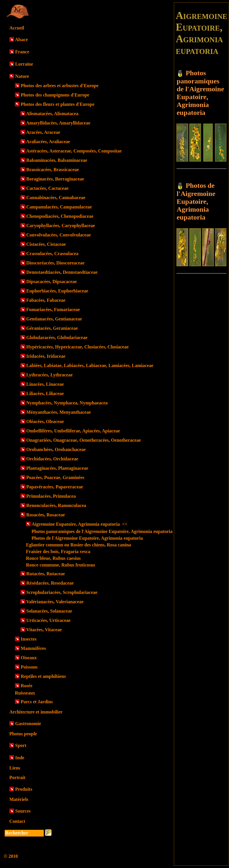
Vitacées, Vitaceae (44, 630)
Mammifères (33, 648)
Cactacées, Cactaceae (47, 188)
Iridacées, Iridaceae (46, 356)
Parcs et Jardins (37, 702)
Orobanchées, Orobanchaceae (56, 449)
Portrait (17, 777)
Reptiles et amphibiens (43, 676)
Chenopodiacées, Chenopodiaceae (60, 216)
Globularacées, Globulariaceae (57, 337)
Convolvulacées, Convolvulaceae (58, 235)
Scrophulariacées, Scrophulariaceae (62, 592)
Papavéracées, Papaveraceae (55, 487)
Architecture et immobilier (36, 712)
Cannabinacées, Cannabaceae (56, 198)
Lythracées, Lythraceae (49, 375)
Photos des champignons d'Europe (55, 95)
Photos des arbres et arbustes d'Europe (60, 86)
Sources (23, 811)
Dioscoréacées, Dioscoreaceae (55, 263)
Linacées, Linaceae (45, 384)
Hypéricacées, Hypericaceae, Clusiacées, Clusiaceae (77, 347)
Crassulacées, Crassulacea (52, 254)
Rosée (27, 686)
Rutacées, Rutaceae (46, 574)
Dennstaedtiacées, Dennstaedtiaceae (62, 272)
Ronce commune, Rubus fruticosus (61, 565)
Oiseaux (29, 658)
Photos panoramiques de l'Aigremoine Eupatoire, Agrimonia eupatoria (102, 531)
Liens (15, 768)
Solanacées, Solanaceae (49, 611)
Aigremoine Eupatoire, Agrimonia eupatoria (79, 524)
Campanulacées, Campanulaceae (59, 207)
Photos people (23, 734)
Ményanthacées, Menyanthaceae (58, 412)
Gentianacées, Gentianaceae (54, 319)
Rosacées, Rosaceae (46, 515)
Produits (24, 789)
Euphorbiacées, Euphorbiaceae (57, 291)
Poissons (29, 667)
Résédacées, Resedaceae (50, 583)
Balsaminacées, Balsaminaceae (57, 160)
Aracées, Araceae (43, 132)
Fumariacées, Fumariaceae (53, 310)
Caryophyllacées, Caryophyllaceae (61, 226)
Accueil (17, 28)
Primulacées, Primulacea (51, 496)
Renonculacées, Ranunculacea (56, 505)
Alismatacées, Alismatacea (52, 114)
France (22, 52)
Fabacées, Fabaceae (46, 300)
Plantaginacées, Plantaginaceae (57, 468)
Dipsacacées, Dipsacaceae (51, 282)
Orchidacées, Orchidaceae (52, 459)
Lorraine (24, 64)
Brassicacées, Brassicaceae (53, 170)
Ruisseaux (25, 693)
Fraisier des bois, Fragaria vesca (58, 552)
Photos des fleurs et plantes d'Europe (58, 104)
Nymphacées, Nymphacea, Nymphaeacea (67, 403)
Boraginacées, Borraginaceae (55, 179)
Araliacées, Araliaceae (48, 142)
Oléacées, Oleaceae (45, 421)
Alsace (21, 40)
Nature (22, 76)
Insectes (29, 639)
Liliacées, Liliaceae (45, 393)
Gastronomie (28, 724)
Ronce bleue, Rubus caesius (53, 558)
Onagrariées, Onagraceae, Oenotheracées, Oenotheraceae (84, 440)
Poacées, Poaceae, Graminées (55, 477)
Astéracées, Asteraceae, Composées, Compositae (74, 151)
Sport (21, 745)
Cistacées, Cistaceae (46, 244)
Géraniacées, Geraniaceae (52, 328)
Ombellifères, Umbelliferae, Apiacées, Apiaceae (73, 431)
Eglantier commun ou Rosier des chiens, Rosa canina (78, 545)
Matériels (19, 799)
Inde (20, 758)
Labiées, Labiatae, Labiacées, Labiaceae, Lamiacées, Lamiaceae (90, 365)
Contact (17, 821)
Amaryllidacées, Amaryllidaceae (58, 123)
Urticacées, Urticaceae (48, 620)
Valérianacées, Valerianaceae (55, 602)
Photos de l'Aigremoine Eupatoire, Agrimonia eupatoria (87, 538)
